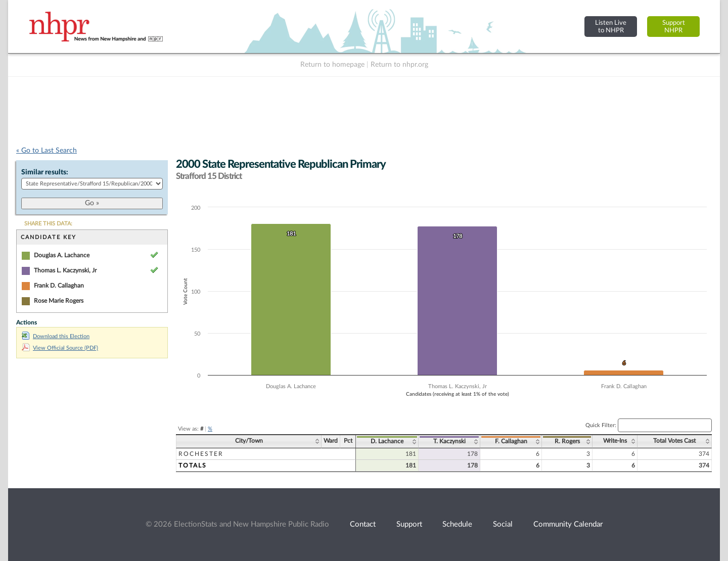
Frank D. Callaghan (59, 286)
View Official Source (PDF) (60, 348)
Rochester (201, 454)
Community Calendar (568, 524)
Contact (363, 524)
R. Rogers (567, 441)
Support (409, 524)
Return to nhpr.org (399, 65)
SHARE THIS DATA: (48, 224)
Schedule (457, 524)
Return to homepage (332, 65)
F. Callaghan (511, 441)
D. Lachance (387, 441)
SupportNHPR (674, 27)
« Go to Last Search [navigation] (47, 151)
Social (503, 524)
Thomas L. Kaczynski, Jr (65, 270)
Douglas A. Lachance (62, 255)
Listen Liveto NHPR (611, 27)
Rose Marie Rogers (59, 301)
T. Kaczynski (449, 441)
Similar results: (45, 172)
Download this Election (56, 336)
